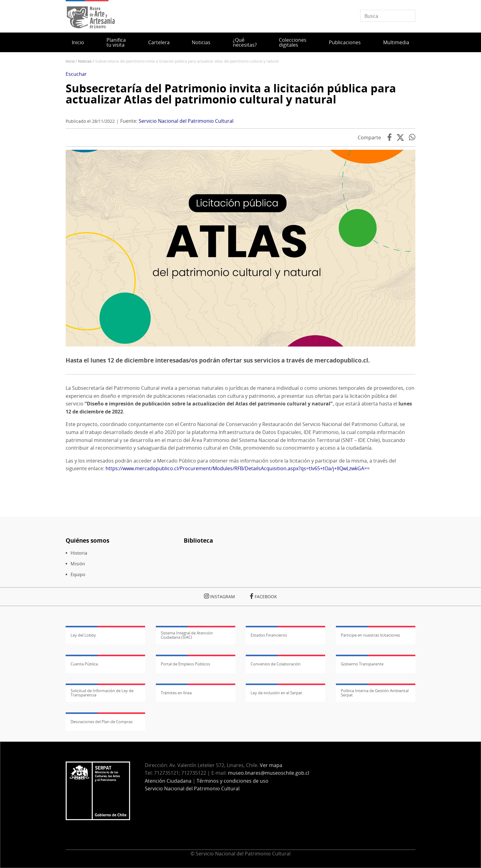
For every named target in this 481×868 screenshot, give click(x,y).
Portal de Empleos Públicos (185, 664)
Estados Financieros (269, 635)
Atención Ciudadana (168, 781)
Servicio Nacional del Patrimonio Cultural (186, 121)
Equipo (78, 574)
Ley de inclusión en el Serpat (276, 693)
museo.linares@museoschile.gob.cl (269, 773)
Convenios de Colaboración (276, 664)
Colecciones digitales (293, 42)
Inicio (78, 42)
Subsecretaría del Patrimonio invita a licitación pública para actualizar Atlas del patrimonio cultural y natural (231, 94)
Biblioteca (198, 540)
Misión (78, 564)
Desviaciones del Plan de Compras (102, 722)
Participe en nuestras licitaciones (370, 635)
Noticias (201, 42)
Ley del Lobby (83, 635)
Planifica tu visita (116, 42)
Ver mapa (271, 765)
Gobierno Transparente (362, 664)
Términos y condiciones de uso (233, 781)
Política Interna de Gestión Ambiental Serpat (375, 693)
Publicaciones (345, 42)
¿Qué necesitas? (245, 42)
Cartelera (159, 42)
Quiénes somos (87, 540)
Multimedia (396, 42)
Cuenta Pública (84, 664)
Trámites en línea (176, 693)
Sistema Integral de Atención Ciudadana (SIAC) (187, 635)
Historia (79, 553)
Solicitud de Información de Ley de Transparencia (102, 693)
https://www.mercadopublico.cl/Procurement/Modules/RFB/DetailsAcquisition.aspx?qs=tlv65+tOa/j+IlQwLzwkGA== (238, 468)
